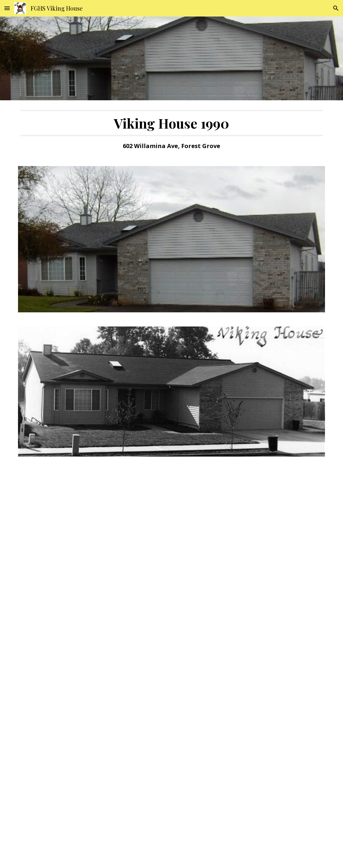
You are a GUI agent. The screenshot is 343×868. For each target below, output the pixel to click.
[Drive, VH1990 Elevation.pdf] (171, 563)
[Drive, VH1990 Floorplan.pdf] (171, 766)
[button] (7, 8)
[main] (171, 130)
